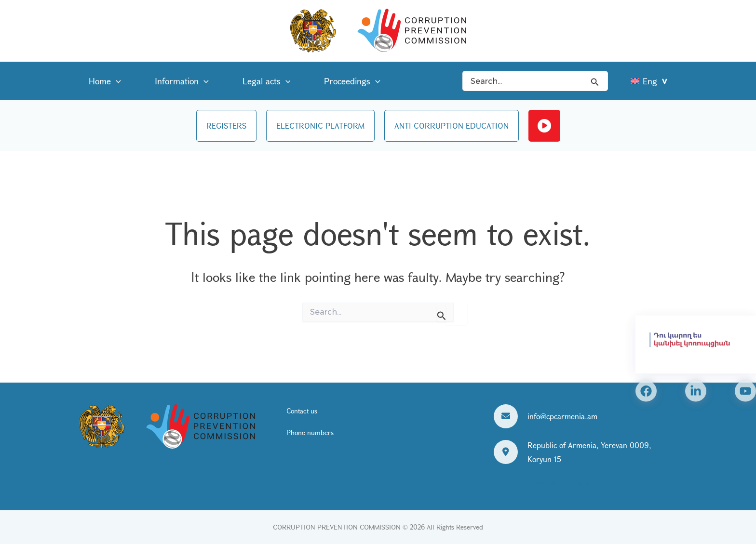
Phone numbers (310, 432)
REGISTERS (226, 126)
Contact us (302, 411)
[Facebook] (646, 391)
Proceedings (318, 81)
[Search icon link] (595, 81)
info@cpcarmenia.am (562, 416)
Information (167, 81)
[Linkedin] (696, 391)
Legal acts (243, 81)
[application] (111, 81)
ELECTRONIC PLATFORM (320, 126)
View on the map (558, 482)
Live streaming (544, 126)
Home (100, 81)
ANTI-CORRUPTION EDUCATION (452, 126)
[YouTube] (745, 391)
